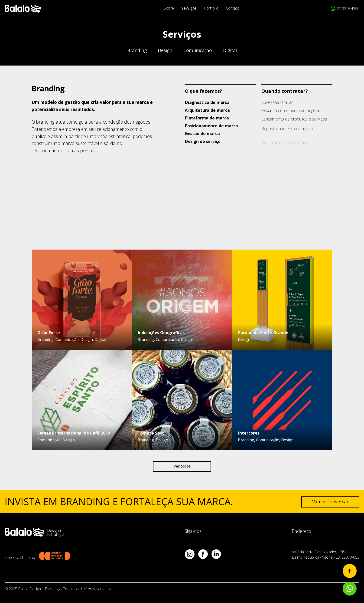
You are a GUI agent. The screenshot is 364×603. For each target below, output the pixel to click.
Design (165, 50)
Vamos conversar (330, 502)
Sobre (169, 8)
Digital (230, 50)
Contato (233, 8)
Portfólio (211, 8)
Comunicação (198, 50)
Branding (137, 50)
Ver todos (182, 466)
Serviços (189, 8)
